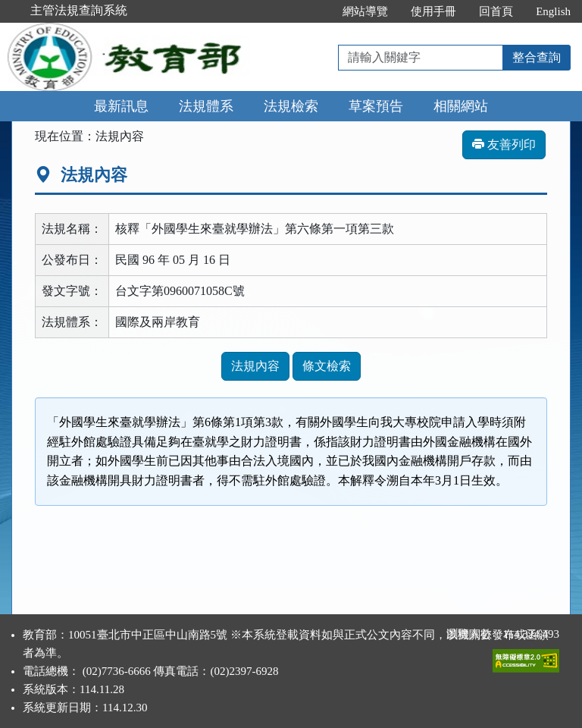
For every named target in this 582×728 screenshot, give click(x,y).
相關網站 (461, 106)
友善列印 (504, 144)
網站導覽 (365, 11)
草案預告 (376, 106)
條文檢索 (327, 366)
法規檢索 (291, 106)
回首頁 (496, 11)
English (553, 11)
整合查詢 (537, 57)
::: (316, 11)
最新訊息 (121, 106)
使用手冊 (433, 11)
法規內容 (255, 366)
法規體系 (206, 106)
